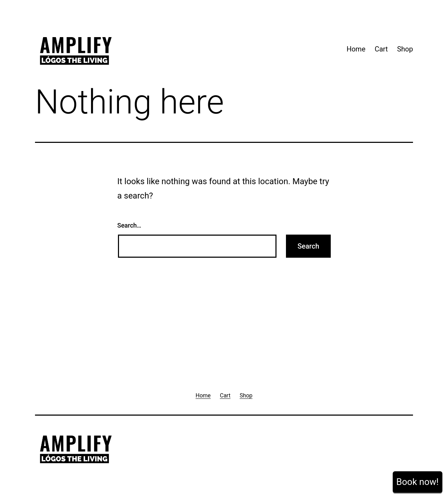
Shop (405, 49)
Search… (129, 225)
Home (356, 49)
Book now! (417, 482)
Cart (381, 49)
